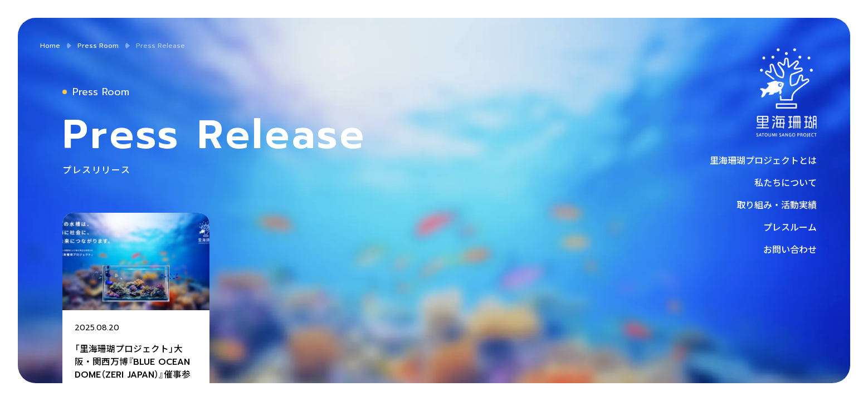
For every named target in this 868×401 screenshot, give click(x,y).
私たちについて (786, 182)
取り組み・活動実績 (777, 204)
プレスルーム (790, 227)
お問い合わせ (790, 249)
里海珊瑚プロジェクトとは (763, 160)
